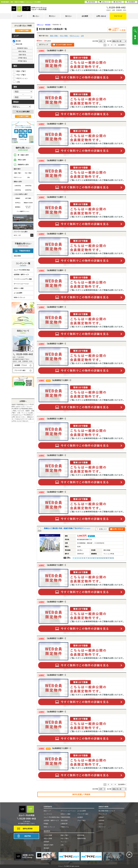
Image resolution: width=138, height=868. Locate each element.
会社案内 (80, 817)
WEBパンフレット (20, 297)
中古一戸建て (64, 36)
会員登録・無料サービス (21, 275)
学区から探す (22, 160)
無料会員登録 (28, 829)
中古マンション (75, 36)
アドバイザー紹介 (20, 370)
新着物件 (46, 842)
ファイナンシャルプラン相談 (23, 279)
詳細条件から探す (23, 165)
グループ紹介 (82, 820)
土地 (82, 36)
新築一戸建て (54, 36)
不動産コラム (65, 827)
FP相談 (46, 824)
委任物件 (46, 848)
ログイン (101, 824)
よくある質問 (18, 293)
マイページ (118, 16)
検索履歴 (131, 2)
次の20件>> (122, 45)
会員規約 (101, 817)
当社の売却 (17, 256)
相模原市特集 (82, 838)
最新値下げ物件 (49, 845)
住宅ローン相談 (19, 288)
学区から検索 (48, 838)
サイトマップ (103, 814)
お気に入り (104, 2)
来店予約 (28, 836)
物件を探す (135, 36)
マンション (64, 842)
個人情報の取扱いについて (107, 811)
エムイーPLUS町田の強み (22, 270)
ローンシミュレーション (21, 284)
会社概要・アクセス (21, 365)
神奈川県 (17, 44)
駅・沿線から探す (23, 155)
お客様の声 (64, 824)
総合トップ (47, 811)
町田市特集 (81, 835)
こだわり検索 (48, 835)
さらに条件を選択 (23, 112)
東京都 (17, 41)
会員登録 (101, 820)
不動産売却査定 (25, 251)
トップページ (48, 814)
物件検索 (91, 2)
